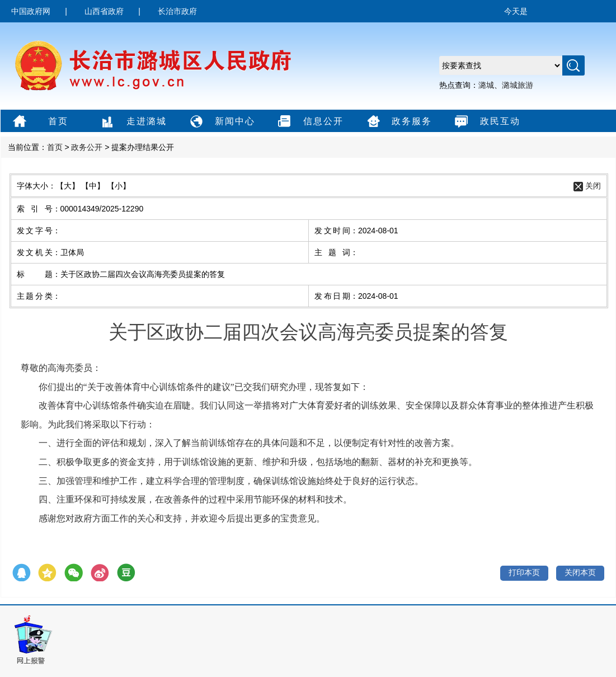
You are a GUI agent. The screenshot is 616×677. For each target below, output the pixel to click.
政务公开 (87, 147)
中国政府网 (31, 11)
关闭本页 (580, 572)
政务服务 (398, 122)
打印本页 (524, 572)
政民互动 (486, 122)
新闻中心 (221, 122)
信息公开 (309, 122)
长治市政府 (177, 11)
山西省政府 (104, 11)
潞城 (486, 85)
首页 (39, 122)
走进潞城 (132, 122)
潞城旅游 (518, 85)
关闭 (593, 186)
